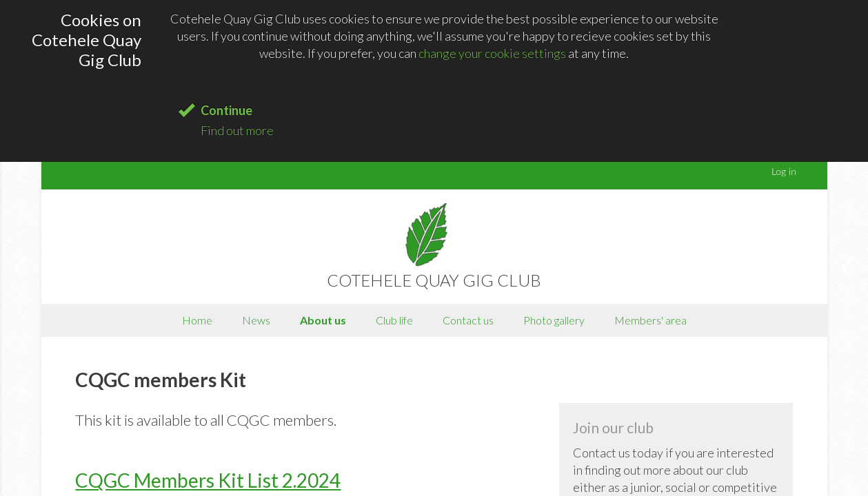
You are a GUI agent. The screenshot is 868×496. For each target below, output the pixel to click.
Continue (226, 110)
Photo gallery (554, 320)
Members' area (650, 320)
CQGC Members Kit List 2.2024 (208, 480)
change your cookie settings (492, 53)
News (256, 320)
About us (323, 320)
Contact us (468, 320)
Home (197, 320)
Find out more (237, 130)
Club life (394, 320)
